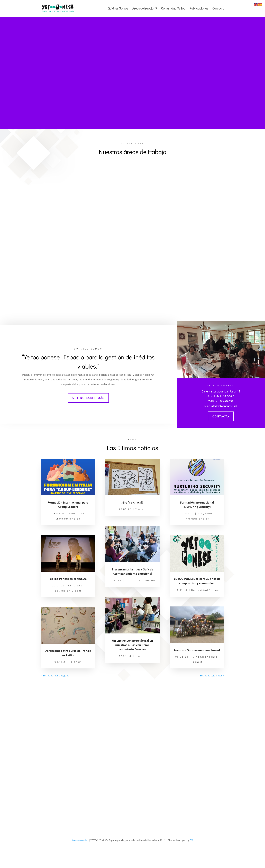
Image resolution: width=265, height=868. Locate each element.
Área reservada (80, 861)
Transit (76, 683)
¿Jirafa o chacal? (132, 524)
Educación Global (68, 612)
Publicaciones (199, 9)
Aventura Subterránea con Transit (197, 671)
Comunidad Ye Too (173, 9)
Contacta (221, 437)
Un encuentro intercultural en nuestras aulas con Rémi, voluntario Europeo (132, 666)
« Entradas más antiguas (55, 697)
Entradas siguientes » (212, 697)
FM (191, 861)
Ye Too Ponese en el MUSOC (68, 600)
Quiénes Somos (118, 9)
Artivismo (75, 607)
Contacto (218, 9)
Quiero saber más (88, 419)
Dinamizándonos (205, 678)
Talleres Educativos (140, 602)
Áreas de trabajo (143, 9)
